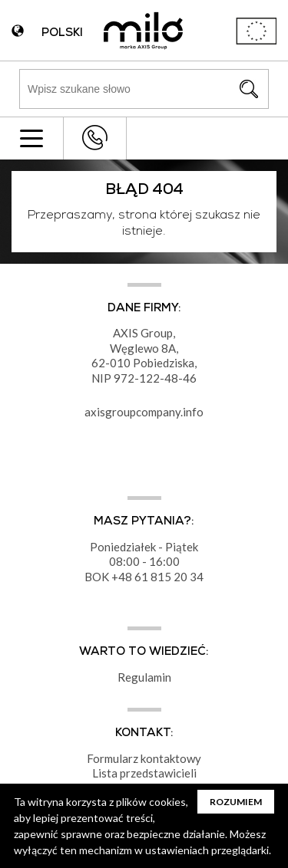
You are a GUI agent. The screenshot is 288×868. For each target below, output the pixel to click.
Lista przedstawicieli (144, 773)
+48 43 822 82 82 (94, 138)
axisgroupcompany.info (144, 412)
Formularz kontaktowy (144, 758)
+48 (123, 577)
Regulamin (144, 677)
